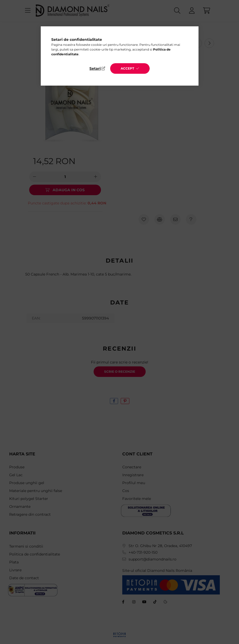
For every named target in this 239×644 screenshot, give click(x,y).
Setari (95, 68)
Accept (127, 68)
